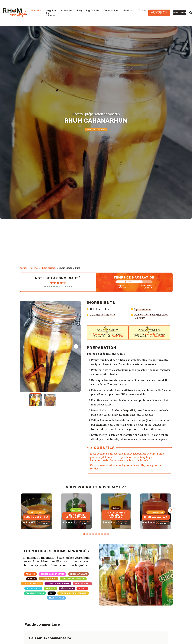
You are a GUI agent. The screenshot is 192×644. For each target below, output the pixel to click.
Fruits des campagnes (73, 579)
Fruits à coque (48, 579)
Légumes (51, 588)
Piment (82, 588)
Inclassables (33, 588)
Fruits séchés (82, 584)
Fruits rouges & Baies (58, 584)
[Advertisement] (96, 244)
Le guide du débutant (51, 13)
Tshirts (142, 11)
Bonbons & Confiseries (52, 574)
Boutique (129, 11)
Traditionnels (56, 598)
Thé (52, 593)
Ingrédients (93, 11)
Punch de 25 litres (36, 517)
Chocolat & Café (78, 574)
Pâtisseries (67, 588)
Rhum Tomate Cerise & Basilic (76, 516)
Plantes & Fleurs (35, 593)
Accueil (23, 268)
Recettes (36, 11)
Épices (32, 579)
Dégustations (111, 11)
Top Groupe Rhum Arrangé (73, 593)
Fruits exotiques (96, 130)
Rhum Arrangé (49, 268)
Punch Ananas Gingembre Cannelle (116, 515)
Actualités (67, 11)
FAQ (79, 11)
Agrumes (30, 574)
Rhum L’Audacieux (156, 517)
